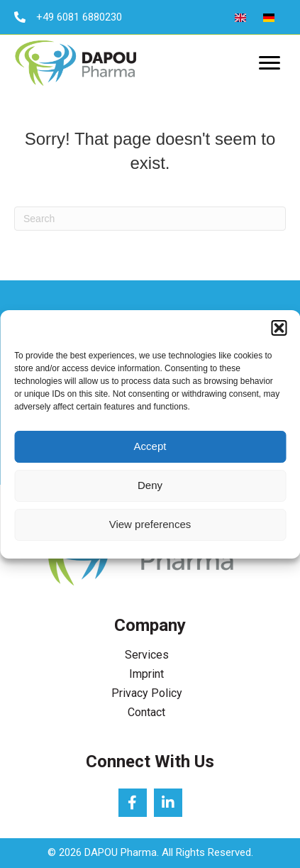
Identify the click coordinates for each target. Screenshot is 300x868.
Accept (150, 446)
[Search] (150, 219)
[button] (279, 328)
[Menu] (270, 63)
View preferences (150, 524)
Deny (150, 485)
